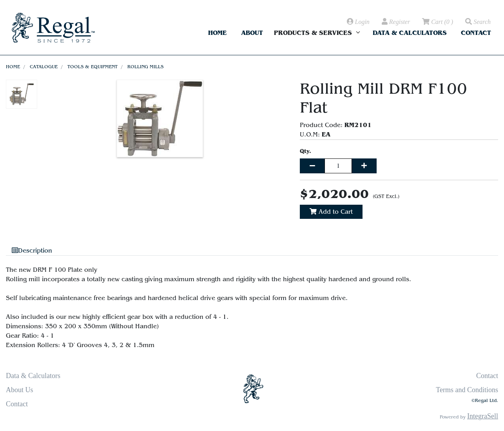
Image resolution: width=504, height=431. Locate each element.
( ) (437, 22)
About (252, 33)
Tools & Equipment (92, 67)
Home (218, 33)
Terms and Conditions (467, 390)
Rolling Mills (145, 67)
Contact (476, 33)
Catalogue (44, 67)
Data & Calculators (410, 33)
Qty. (305, 151)
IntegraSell (483, 416)
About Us (20, 390)
